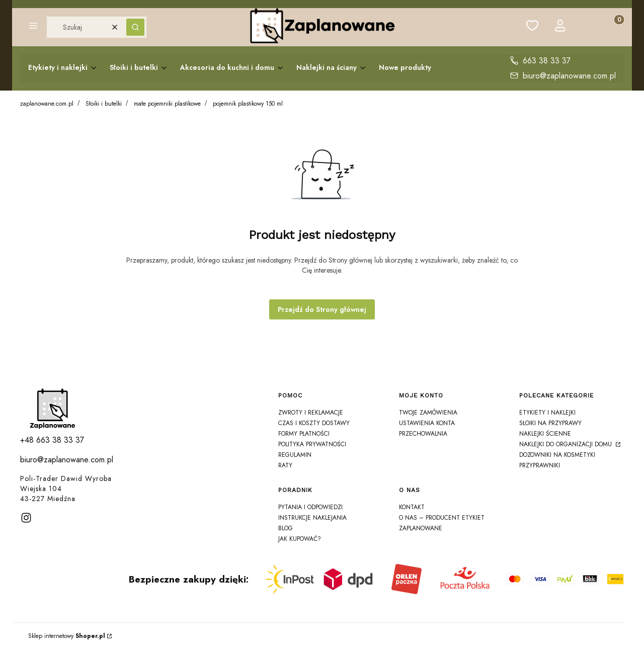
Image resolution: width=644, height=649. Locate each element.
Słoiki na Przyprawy (550, 423)
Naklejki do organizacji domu (567, 444)
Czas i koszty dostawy (314, 423)
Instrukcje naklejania (312, 518)
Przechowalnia (423, 434)
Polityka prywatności (312, 444)
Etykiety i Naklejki (547, 413)
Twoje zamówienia (428, 413)
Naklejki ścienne (545, 434)
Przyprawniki (540, 465)
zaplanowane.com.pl (47, 104)
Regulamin (295, 455)
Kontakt (412, 507)
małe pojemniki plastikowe (167, 104)
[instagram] (26, 518)
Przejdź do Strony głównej (322, 309)
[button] (33, 27)
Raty (285, 465)
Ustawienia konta (427, 423)
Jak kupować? (300, 539)
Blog (286, 528)
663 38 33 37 (547, 61)
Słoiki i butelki (104, 104)
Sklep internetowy (67, 636)
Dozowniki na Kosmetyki (557, 455)
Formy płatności (304, 434)
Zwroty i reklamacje (311, 413)
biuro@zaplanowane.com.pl (569, 76)
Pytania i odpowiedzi (310, 507)
